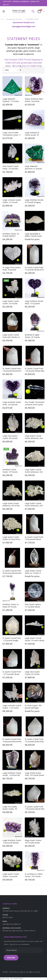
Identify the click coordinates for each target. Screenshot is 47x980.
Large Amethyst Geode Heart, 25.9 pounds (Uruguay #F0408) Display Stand (12, 404)
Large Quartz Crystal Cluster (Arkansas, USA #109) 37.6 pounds (34, 505)
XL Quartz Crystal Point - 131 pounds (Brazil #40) (35, 740)
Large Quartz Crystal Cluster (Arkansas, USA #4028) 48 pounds (34, 437)
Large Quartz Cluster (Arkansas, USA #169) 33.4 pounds (11, 505)
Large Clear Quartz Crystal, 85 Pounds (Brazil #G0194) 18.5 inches (11, 437)
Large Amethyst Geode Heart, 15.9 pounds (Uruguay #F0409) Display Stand (34, 302)
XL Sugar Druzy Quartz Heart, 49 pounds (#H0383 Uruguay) (12, 269)
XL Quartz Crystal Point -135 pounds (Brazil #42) (35, 808)
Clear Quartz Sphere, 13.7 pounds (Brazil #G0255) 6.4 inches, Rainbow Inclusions (33, 606)
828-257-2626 (7, 917)
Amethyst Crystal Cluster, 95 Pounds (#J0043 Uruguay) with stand (11, 471)
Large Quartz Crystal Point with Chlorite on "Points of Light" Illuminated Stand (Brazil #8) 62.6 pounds (12, 336)
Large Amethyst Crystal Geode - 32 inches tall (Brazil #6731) (12, 774)
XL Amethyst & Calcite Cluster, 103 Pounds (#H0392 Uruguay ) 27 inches (34, 875)
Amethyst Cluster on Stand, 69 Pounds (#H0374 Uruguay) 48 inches (11, 606)
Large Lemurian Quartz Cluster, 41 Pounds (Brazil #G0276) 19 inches (12, 201)
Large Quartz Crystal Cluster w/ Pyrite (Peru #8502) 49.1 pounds (11, 538)
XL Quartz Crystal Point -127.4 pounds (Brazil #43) (12, 673)
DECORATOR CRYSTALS (14, 19)
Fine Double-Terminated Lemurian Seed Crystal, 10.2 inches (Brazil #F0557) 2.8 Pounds (35, 404)
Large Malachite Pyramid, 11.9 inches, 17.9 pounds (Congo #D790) (11, 100)
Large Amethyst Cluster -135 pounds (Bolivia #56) (12, 842)
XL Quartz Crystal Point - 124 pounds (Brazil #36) (12, 740)
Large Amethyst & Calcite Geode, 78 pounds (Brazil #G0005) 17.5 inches (34, 134)
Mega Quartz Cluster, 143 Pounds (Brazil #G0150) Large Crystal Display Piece (34, 842)
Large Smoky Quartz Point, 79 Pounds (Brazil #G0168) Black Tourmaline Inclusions (34, 774)
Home (2, 19)
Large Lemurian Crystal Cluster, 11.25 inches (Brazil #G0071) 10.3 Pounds (12, 707)
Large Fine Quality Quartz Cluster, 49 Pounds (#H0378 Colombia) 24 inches (11, 808)
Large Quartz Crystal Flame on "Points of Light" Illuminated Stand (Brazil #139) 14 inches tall (34, 572)
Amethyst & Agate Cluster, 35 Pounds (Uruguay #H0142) (32, 336)
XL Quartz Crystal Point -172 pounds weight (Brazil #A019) (12, 639)
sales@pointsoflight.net (12, 924)
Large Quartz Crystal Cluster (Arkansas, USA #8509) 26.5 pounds (34, 471)
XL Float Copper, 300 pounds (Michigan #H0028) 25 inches (33, 707)
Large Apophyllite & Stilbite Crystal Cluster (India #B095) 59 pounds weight (35, 235)
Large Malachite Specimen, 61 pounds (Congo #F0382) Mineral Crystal (34, 168)
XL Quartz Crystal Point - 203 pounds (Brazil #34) (12, 572)
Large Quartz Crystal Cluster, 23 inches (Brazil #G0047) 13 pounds (34, 639)
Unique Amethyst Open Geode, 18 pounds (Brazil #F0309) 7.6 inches (34, 100)
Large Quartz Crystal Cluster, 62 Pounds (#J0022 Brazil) (11, 302)
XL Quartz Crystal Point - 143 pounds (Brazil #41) (12, 370)
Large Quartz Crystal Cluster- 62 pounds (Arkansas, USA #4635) (12, 875)
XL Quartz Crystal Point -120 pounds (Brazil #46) (35, 370)
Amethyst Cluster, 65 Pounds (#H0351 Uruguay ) (11, 235)
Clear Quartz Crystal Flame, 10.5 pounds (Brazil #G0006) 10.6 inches (11, 168)
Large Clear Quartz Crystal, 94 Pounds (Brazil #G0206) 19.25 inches (33, 673)
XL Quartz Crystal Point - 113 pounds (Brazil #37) (35, 269)
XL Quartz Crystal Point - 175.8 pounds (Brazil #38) (35, 538)
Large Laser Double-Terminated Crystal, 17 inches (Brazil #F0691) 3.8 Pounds (12, 134)
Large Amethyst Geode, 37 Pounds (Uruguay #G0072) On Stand (34, 201)
